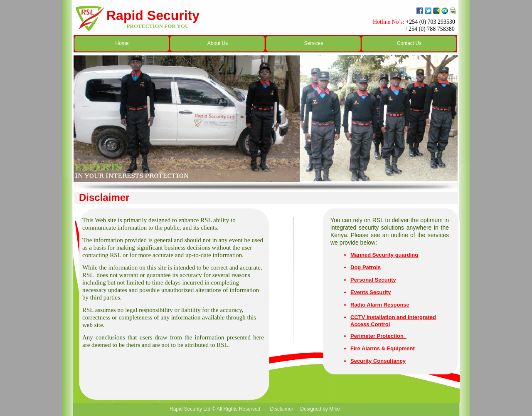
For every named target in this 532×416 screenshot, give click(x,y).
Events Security (371, 292)
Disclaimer (281, 409)
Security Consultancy (378, 361)
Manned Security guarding (384, 255)
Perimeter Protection (378, 336)
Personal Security (373, 280)
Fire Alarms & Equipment (383, 348)
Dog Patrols (366, 267)
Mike (334, 409)
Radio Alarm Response (380, 305)
